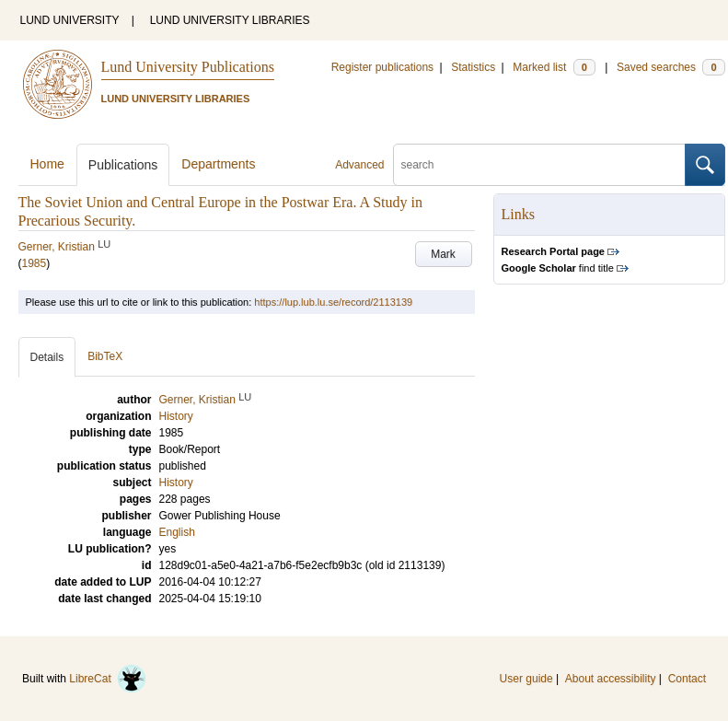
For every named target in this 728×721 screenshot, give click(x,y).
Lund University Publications (188, 67)
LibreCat (108, 679)
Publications (123, 165)
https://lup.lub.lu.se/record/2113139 (333, 302)
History (176, 483)
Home (47, 164)
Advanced (359, 165)
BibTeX (105, 356)
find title (558, 268)
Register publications (382, 67)
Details (47, 357)
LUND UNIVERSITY (70, 20)
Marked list (554, 67)
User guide (526, 679)
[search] (539, 165)
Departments (218, 164)
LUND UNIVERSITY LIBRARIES (230, 20)
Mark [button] (443, 254)
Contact (687, 679)
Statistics (473, 67)
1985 (35, 263)
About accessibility (611, 679)
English (177, 532)
